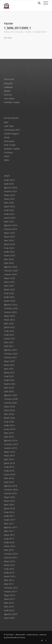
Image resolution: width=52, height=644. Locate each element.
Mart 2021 (9, 369)
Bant (6, 122)
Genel (7, 137)
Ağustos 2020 (11, 395)
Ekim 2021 (9, 342)
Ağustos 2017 (11, 527)
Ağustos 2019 (11, 440)
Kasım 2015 (10, 576)
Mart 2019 (9, 459)
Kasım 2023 (10, 255)
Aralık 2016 (9, 542)
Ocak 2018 (9, 512)
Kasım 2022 (10, 301)
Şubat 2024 (9, 244)
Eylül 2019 (9, 437)
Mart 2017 (9, 531)
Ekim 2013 (9, 607)
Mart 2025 (9, 203)
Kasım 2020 (10, 384)
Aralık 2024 (9, 214)
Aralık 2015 (9, 573)
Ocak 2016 (9, 569)
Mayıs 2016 (9, 561)
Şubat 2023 (9, 289)
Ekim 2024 (9, 221)
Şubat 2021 (9, 372)
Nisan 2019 (9, 456)
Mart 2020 (9, 414)
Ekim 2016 (9, 550)
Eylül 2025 (9, 184)
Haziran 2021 (10, 357)
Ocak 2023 (9, 293)
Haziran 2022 (10, 312)
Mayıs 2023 (9, 278)
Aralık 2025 (9, 180)
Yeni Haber (9, 98)
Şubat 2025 (9, 206)
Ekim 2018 (9, 478)
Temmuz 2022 (11, 308)
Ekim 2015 (9, 580)
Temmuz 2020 (11, 399)
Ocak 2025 (9, 210)
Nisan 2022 (9, 320)
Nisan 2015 (9, 599)
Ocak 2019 (9, 467)
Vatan (29, 32)
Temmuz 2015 (11, 588)
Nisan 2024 (9, 237)
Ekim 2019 (9, 433)
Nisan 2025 (9, 199)
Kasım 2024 (10, 218)
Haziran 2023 (10, 274)
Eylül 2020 (9, 391)
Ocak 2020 (9, 422)
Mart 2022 (9, 323)
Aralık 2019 (9, 425)
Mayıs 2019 (9, 452)
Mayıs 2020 (9, 406)
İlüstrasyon (9, 141)
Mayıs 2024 (9, 233)
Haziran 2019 (10, 448)
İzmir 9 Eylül (10, 145)
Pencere (8, 95)
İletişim (7, 91)
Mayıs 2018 (9, 497)
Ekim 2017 (9, 523)
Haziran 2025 (10, 191)
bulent (44, 32)
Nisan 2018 (9, 501)
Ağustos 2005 (11, 614)
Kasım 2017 (10, 520)
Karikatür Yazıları (12, 102)
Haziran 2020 (10, 403)
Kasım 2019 (10, 429)
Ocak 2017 (9, 539)
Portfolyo (8, 152)
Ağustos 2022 (11, 305)
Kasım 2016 (10, 546)
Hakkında (8, 87)
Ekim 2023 (9, 259)
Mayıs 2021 (9, 361)
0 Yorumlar (20, 32)
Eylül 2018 (9, 482)
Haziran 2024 (10, 229)
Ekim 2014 (9, 603)
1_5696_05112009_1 (17, 28)
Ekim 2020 (9, 388)
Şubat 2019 (9, 463)
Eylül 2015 (9, 584)
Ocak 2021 (9, 376)
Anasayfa (8, 83)
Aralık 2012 (9, 610)
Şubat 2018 (9, 508)
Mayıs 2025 (9, 195)
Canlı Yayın (9, 126)
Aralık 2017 (9, 516)
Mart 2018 (9, 505)
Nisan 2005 (9, 618)
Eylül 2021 (9, 346)
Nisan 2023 (9, 282)
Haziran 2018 (10, 493)
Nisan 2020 (9, 410)
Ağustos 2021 (11, 350)
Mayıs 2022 (9, 316)
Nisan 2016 (9, 565)
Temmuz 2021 (11, 354)
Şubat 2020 (9, 418)
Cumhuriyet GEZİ (12, 130)
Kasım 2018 (10, 474)
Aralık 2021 (9, 335)
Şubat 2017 (9, 535)
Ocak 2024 (9, 248)
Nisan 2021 (9, 365)
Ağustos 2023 (11, 267)
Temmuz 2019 (11, 444)
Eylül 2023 (9, 263)
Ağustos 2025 (11, 187)
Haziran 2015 (10, 591)
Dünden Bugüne (11, 134)
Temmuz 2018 (11, 490)
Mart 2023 (9, 286)
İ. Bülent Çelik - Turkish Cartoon (26, 635)
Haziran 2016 (10, 557)
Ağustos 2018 (11, 486)
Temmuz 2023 (11, 271)
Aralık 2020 (9, 380)
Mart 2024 (9, 240)
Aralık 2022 (9, 297)
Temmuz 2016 (11, 554)
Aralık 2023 (9, 252)
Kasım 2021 (10, 338)
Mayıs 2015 (9, 595)
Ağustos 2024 (11, 225)
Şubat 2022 (9, 327)
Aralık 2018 (9, 471)
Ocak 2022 (9, 331)
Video (7, 160)
